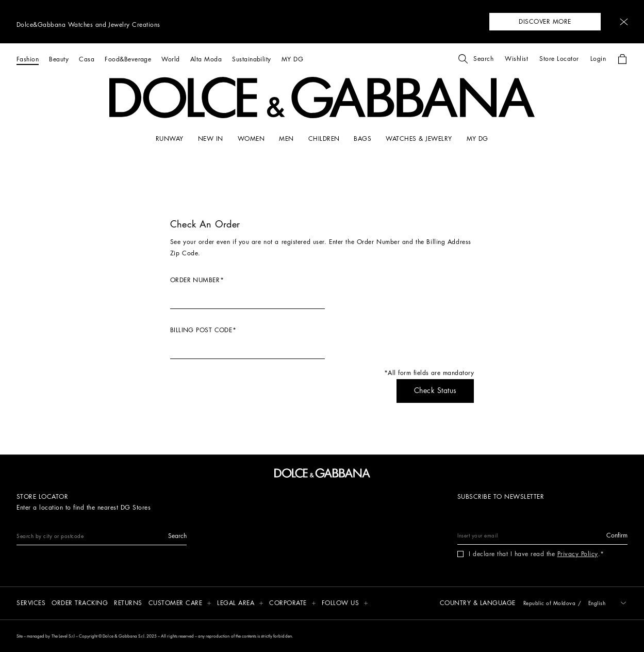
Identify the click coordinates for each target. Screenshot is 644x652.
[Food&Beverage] (128, 59)
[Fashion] (28, 59)
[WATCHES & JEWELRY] (419, 139)
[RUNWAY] (170, 139)
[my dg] (477, 139)
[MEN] (286, 139)
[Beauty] (59, 59)
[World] (170, 59)
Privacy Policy (578, 554)
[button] (624, 22)
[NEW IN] (211, 139)
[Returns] (128, 604)
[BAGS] (362, 139)
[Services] (31, 604)
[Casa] (87, 59)
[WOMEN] (251, 139)
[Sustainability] (252, 59)
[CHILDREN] (324, 139)
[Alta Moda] (206, 59)
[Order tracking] (80, 604)
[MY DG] (292, 59)
